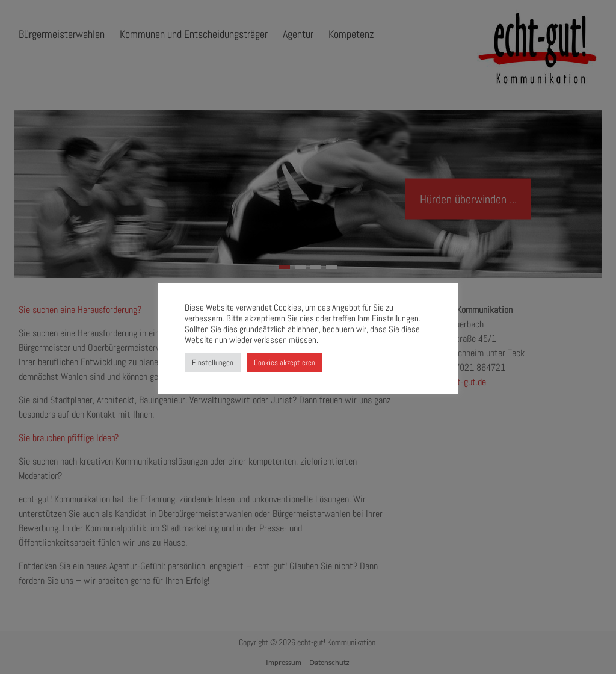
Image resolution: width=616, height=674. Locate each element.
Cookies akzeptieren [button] (285, 363)
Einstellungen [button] (213, 363)
